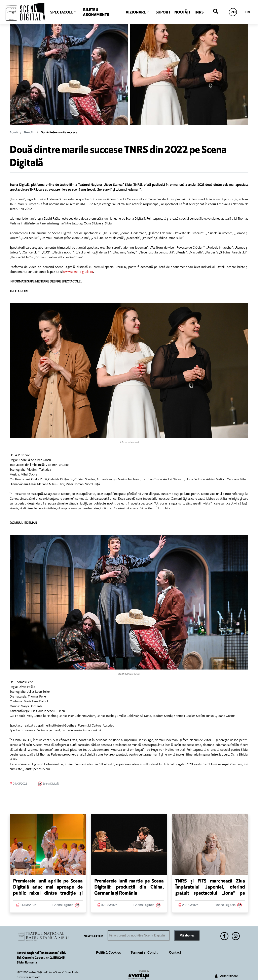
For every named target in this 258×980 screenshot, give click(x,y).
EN (248, 12)
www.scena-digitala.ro (78, 272)
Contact (175, 952)
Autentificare (226, 976)
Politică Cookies (109, 952)
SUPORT (163, 12)
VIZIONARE (136, 12)
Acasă (14, 132)
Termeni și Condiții (145, 952)
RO (233, 12)
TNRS (199, 12)
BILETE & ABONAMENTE (96, 12)
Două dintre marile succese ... (60, 132)
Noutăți (29, 132)
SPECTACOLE (62, 12)
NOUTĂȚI (182, 12)
